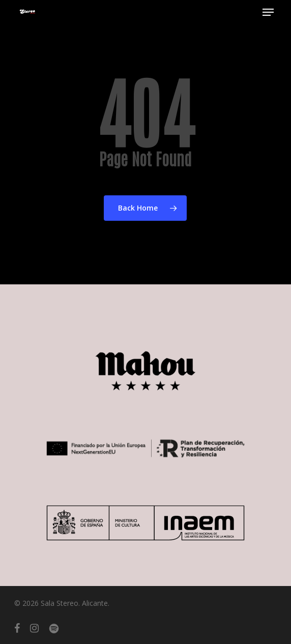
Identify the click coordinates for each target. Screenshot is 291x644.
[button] (268, 12)
